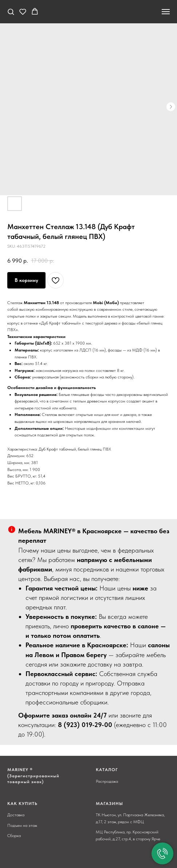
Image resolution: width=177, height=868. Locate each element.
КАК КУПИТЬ (22, 804)
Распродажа (107, 781)
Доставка (16, 815)
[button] (11, 11)
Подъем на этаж (22, 825)
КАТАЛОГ (107, 770)
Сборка (14, 836)
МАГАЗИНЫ (109, 804)
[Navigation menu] (166, 12)
